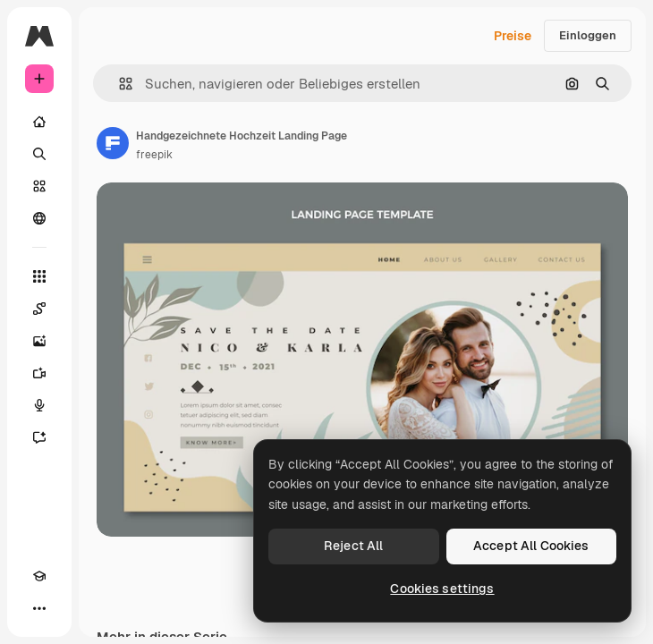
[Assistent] (39, 437)
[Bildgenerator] (39, 341)
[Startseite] (39, 122)
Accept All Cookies (531, 546)
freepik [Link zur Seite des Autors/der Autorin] (154, 155)
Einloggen (588, 35)
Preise (513, 36)
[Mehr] (39, 608)
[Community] (39, 218)
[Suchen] (39, 154)
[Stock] (39, 186)
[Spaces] (39, 309)
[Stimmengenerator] (39, 405)
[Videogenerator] (39, 373)
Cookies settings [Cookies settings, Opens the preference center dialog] (442, 589)
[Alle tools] (39, 276)
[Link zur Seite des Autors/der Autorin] (113, 143)
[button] (119, 84)
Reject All (353, 546)
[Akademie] (39, 576)
